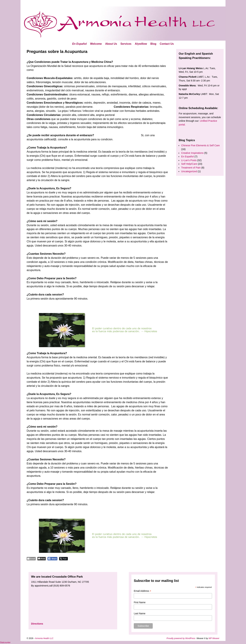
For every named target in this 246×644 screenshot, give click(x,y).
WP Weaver (214, 638)
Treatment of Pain (191, 168)
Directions (37, 624)
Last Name (140, 613)
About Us (111, 44)
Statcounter (5, 642)
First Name (140, 602)
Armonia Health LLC (44, 638)
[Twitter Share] (63, 559)
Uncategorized (189, 171)
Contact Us (167, 44)
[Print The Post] (42, 559)
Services (126, 44)
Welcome (96, 44)
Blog (153, 44)
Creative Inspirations (192, 153)
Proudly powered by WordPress (181, 638)
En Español (80, 44)
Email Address (142, 591)
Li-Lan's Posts (189, 160)
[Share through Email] (31, 559)
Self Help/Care (189, 164)
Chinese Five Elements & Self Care (200, 145)
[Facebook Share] (52, 559)
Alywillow (141, 44)
